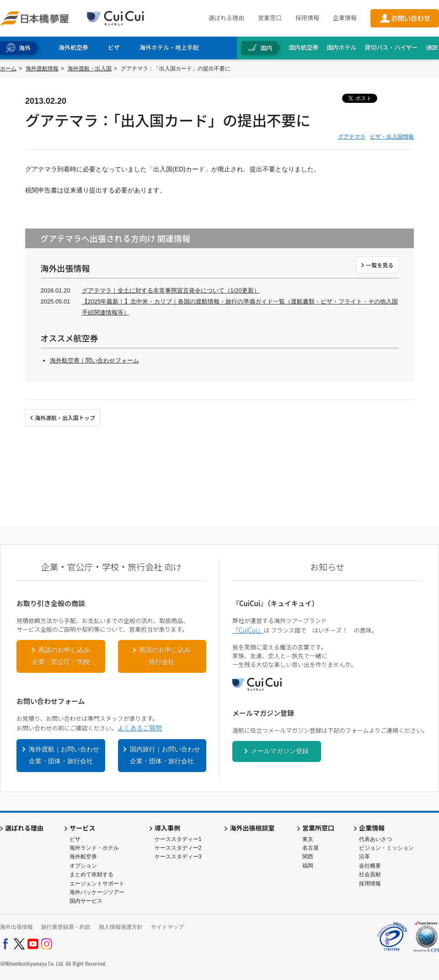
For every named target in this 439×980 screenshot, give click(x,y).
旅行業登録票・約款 (66, 927)
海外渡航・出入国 (90, 69)
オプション (83, 866)
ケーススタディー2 (178, 848)
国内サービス (86, 901)
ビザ (75, 839)
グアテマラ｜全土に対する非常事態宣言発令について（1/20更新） (171, 290)
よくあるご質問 (140, 728)
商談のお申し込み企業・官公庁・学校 (61, 656)
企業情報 (345, 18)
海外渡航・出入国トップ (65, 418)
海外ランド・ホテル (94, 848)
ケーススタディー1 (178, 839)
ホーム (8, 69)
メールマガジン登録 (280, 751)
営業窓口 (270, 18)
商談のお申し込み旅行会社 (165, 656)
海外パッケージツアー (97, 892)
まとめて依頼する (91, 874)
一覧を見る (380, 265)
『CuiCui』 (248, 630)
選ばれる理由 (226, 18)
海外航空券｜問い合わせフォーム (94, 360)
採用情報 (307, 18)
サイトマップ (167, 927)
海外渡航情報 (42, 69)
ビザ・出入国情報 (392, 137)
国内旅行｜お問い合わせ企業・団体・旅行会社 (165, 755)
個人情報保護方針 (121, 927)
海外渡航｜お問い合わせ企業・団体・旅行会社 (64, 755)
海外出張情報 (16, 927)
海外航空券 (83, 857)
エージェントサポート (97, 884)
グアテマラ (352, 137)
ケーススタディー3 (178, 857)
